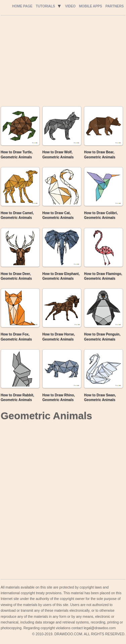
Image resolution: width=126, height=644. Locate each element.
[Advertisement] (62, 63)
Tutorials (46, 6)
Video (70, 6)
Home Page (22, 6)
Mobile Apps (91, 6)
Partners (115, 6)
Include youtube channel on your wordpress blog (61, 641)
